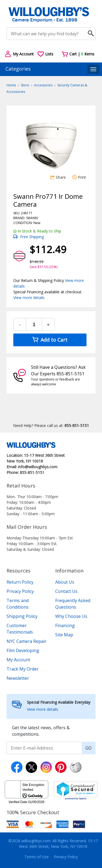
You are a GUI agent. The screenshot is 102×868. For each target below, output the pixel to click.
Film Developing (23, 650)
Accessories (43, 85)
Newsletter (18, 678)
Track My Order (23, 669)
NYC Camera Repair (27, 641)
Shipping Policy (22, 616)
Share (58, 177)
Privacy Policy (20, 591)
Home (11, 85)
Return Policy (20, 582)
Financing (65, 625)
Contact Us (66, 591)
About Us (65, 582)
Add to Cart (50, 340)
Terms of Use (37, 857)
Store (25, 85)
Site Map (64, 635)
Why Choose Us (71, 616)
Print (79, 177)
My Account (18, 660)
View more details (29, 298)
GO (89, 748)
